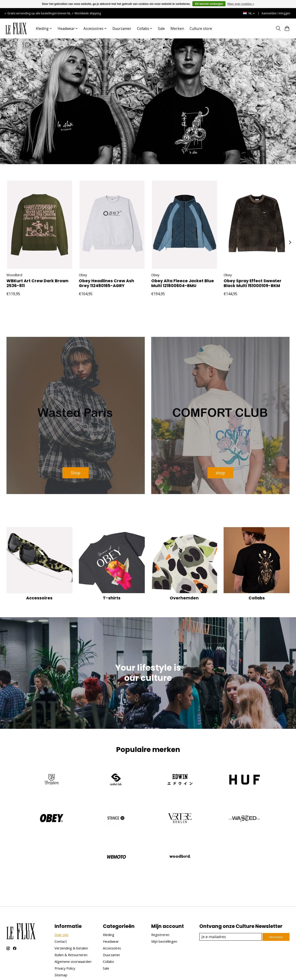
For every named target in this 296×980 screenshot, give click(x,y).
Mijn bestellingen (164, 909)
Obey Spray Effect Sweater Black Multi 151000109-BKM (253, 283)
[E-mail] (230, 904)
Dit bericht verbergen (209, 4)
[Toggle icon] (278, 28)
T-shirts (112, 566)
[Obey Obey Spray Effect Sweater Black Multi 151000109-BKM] (257, 225)
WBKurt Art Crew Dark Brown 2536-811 (37, 283)
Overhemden (184, 566)
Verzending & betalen (71, 916)
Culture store (201, 29)
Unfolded (92, 971)
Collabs (257, 566)
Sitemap (61, 943)
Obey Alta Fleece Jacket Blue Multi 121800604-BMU (183, 283)
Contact (61, 909)
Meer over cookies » (241, 4)
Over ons (62, 902)
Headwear (111, 909)
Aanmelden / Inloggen (276, 13)
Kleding (109, 902)
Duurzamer (122, 29)
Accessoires (39, 566)
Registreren (160, 902)
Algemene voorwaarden (73, 929)
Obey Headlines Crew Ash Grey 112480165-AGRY (106, 283)
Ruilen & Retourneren (71, 922)
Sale (161, 29)
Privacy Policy (65, 936)
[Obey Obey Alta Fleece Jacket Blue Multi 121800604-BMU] (184, 225)
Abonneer (275, 904)
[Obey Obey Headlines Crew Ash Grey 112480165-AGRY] (112, 225)
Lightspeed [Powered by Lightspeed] (65, 971)
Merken (177, 29)
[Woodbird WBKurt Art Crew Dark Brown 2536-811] (40, 225)
